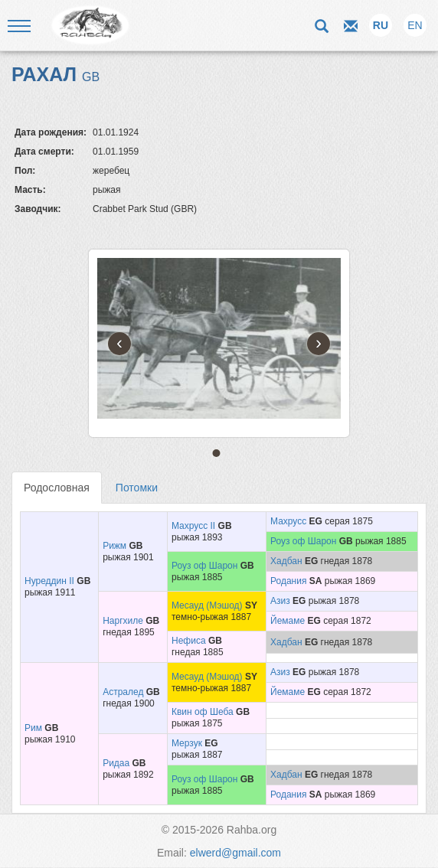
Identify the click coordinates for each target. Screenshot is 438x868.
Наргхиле (123, 621)
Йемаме (288, 621)
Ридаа (116, 763)
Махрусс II (193, 526)
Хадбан (286, 561)
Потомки (137, 488)
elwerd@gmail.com (235, 853)
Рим (33, 728)
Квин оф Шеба (203, 712)
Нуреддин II (49, 581)
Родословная (57, 488)
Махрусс (288, 521)
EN (415, 25)
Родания (288, 581)
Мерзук (187, 743)
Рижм (114, 546)
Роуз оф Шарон (303, 541)
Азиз (280, 601)
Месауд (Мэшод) (207, 605)
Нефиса (189, 641)
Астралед (123, 692)
